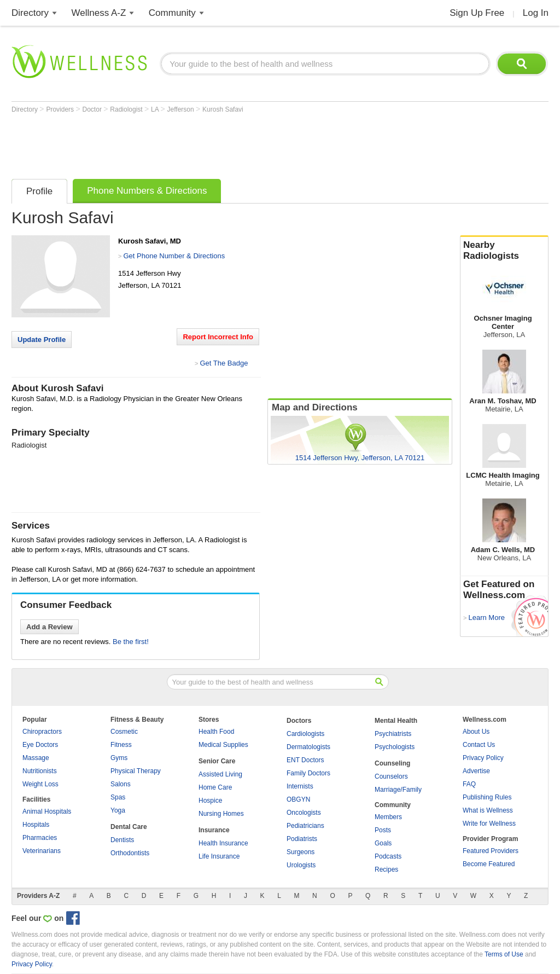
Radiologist (127, 109)
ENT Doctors (305, 760)
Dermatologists (308, 747)
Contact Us (479, 745)
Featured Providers (491, 851)
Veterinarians (42, 851)
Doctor (93, 109)
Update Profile (42, 340)
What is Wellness (488, 810)
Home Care (215, 787)
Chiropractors (42, 732)
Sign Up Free (477, 13)
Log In (536, 13)
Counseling (392, 763)
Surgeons (301, 852)
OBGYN (298, 799)
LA (156, 109)
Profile (39, 191)
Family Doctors (308, 773)
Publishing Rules (487, 797)
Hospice (210, 801)
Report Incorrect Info (218, 337)
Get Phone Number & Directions (174, 256)
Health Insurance (223, 843)
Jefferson (182, 109)
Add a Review (49, 627)
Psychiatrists (393, 734)
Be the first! (131, 642)
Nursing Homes (221, 814)
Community (172, 13)
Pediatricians (305, 826)
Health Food (216, 732)
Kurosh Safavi (223, 109)
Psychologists (395, 747)
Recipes (386, 869)
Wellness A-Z (99, 13)
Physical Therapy (136, 771)
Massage (36, 758)
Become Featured (489, 864)
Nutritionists (40, 771)
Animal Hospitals (47, 811)
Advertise (476, 771)
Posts (383, 830)
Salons (121, 784)
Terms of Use (504, 954)
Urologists (301, 865)
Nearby (504, 251)
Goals (383, 843)
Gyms (119, 758)
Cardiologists (305, 734)
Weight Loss (40, 784)
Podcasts (388, 856)
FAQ (469, 784)
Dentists (122, 840)
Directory (30, 13)
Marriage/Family (398, 790)
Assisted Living (220, 774)
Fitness (121, 745)
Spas (118, 797)
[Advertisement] (211, 143)
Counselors (391, 776)
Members (388, 817)
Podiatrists (302, 839)
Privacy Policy (483, 758)
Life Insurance (219, 856)
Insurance (214, 830)
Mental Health (396, 721)
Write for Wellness (489, 824)
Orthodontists (130, 853)
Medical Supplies (223, 745)
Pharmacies (40, 838)
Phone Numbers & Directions (147, 191)
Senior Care (217, 761)
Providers (61, 109)
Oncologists (304, 813)
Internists (300, 786)
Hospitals (36, 825)
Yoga (118, 810)
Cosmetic (124, 732)
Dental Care (129, 827)
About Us (476, 732)
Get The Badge (224, 363)
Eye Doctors (40, 745)
